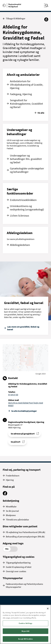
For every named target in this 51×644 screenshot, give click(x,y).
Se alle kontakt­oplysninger (24, 411)
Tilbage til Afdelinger (14, 19)
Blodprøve (11, 515)
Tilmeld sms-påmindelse (17, 520)
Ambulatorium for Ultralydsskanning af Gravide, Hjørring (27, 85)
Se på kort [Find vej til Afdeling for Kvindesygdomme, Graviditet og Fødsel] (16, 442)
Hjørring (10, 480)
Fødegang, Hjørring (21, 94)
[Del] (46, 19)
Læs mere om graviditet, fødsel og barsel (23, 328)
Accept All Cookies (26, 639)
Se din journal (12, 511)
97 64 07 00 (13, 395)
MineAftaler (11, 507)
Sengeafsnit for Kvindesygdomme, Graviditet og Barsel (26, 104)
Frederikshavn (13, 476)
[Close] (48, 609)
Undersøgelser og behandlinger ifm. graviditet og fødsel (26, 159)
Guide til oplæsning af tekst (19, 567)
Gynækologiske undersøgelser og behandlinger (27, 170)
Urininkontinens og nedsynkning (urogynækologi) (27, 208)
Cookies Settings (26, 623)
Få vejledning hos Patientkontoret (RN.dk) (26, 532)
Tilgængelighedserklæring (18, 563)
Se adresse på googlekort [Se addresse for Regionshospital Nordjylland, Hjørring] (23, 434)
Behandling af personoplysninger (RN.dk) (25, 537)
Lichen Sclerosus (19, 216)
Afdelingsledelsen (20, 245)
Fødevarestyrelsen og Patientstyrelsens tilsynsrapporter (24, 585)
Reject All (25, 631)
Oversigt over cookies (16, 571)
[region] (26, 624)
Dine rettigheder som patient (20, 526)
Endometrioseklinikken (23, 200)
